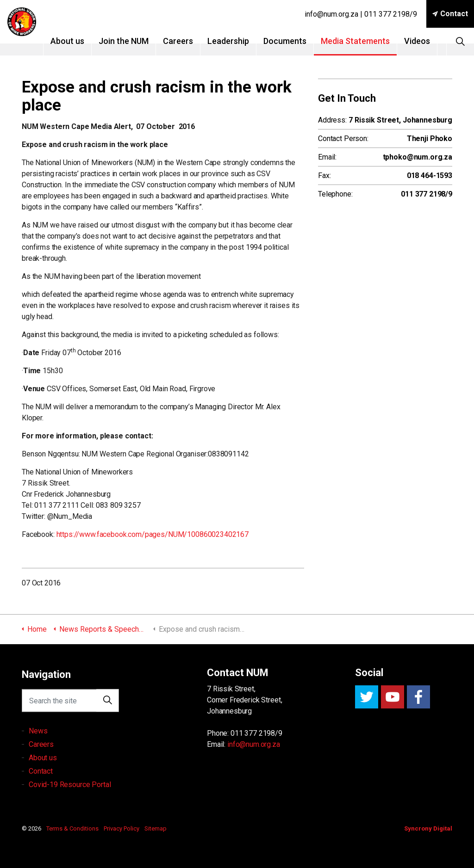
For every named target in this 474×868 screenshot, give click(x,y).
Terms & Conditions (72, 828)
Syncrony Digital (428, 828)
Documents (297, 41)
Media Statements (367, 41)
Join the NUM (136, 41)
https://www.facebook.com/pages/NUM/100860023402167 (153, 534)
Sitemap (156, 828)
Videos (429, 41)
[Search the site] (70, 708)
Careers (190, 41)
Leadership (240, 41)
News (38, 751)
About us (79, 41)
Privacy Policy (122, 828)
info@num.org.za (254, 744)
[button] (107, 708)
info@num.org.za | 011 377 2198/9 (361, 14)
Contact (450, 14)
